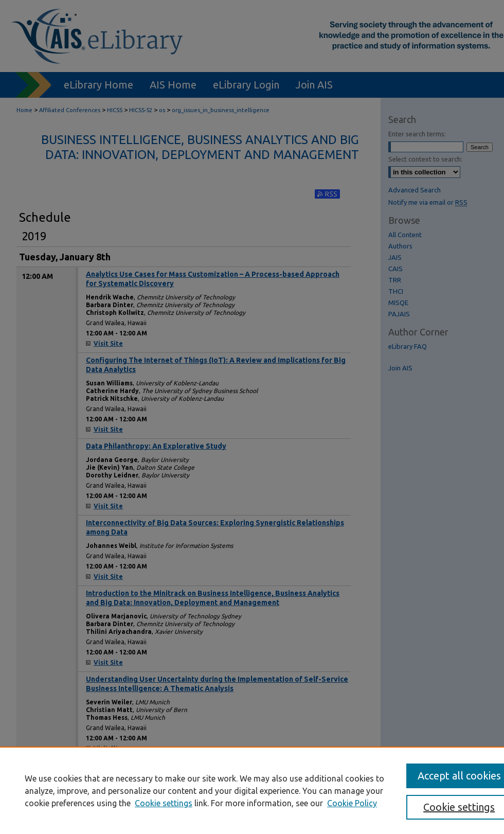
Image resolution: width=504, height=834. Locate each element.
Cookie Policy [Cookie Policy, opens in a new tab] (352, 803)
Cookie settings (164, 803)
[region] (252, 790)
